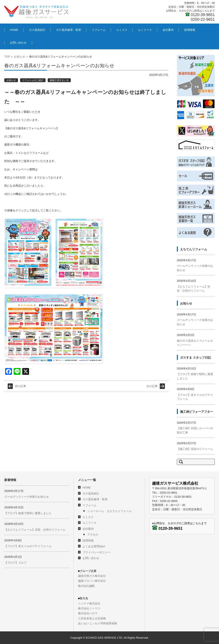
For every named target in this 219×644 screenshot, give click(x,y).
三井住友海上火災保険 (92, 618)
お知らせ (19, 57)
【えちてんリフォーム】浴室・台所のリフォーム (35, 530)
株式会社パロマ (88, 613)
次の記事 (152, 378)
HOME (14, 30)
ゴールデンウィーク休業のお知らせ (27, 497)
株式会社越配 (86, 586)
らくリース (145, 30)
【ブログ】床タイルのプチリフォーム (28, 546)
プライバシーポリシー (96, 552)
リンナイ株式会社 (89, 603)
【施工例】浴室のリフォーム (195, 449)
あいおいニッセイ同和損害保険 (98, 623)
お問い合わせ (18, 43)
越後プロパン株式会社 (92, 581)
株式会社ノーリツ (89, 608)
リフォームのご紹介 (33, 80)
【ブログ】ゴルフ (15, 563)
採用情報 (190, 30)
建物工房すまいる (59, 80)
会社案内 (168, 30)
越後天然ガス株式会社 (92, 576)
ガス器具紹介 (37, 30)
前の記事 (21, 378)
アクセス (93, 535)
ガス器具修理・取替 (69, 30)
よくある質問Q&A (94, 546)
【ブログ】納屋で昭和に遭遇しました (28, 513)
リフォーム (99, 30)
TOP (7, 57)
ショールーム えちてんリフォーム (109, 511)
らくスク (122, 30)
